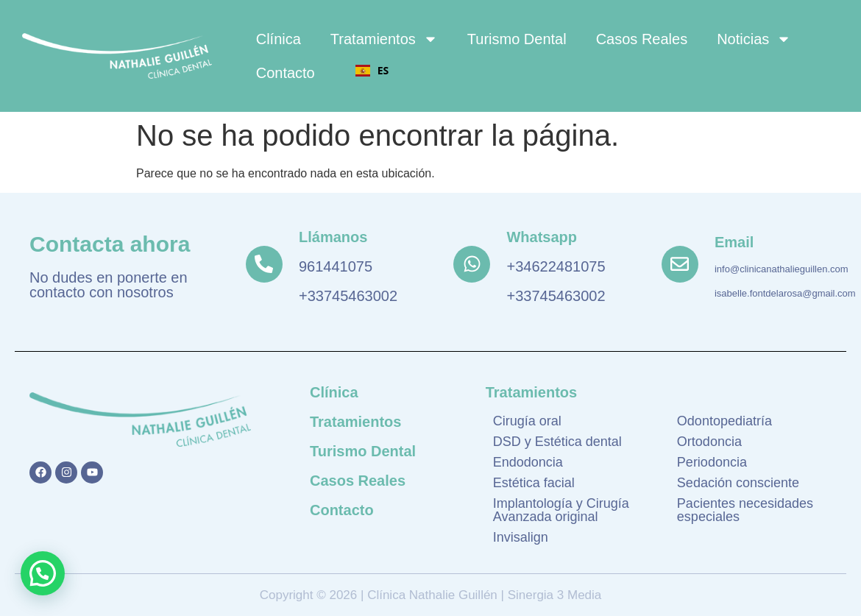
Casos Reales (642, 39)
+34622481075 (556, 266)
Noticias (754, 39)
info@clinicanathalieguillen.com (782, 269)
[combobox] (372, 71)
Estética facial (534, 483)
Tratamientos (384, 39)
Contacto (286, 73)
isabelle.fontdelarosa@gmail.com (785, 293)
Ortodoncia (709, 442)
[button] (43, 573)
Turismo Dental (517, 39)
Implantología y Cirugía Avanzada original (561, 510)
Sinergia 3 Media (553, 595)
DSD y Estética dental (557, 442)
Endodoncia (528, 462)
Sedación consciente (738, 483)
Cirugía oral (527, 421)
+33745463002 (348, 296)
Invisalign (521, 537)
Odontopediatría (724, 421)
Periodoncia (712, 462)
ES (372, 70)
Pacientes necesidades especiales (745, 510)
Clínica (279, 39)
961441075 (336, 266)
